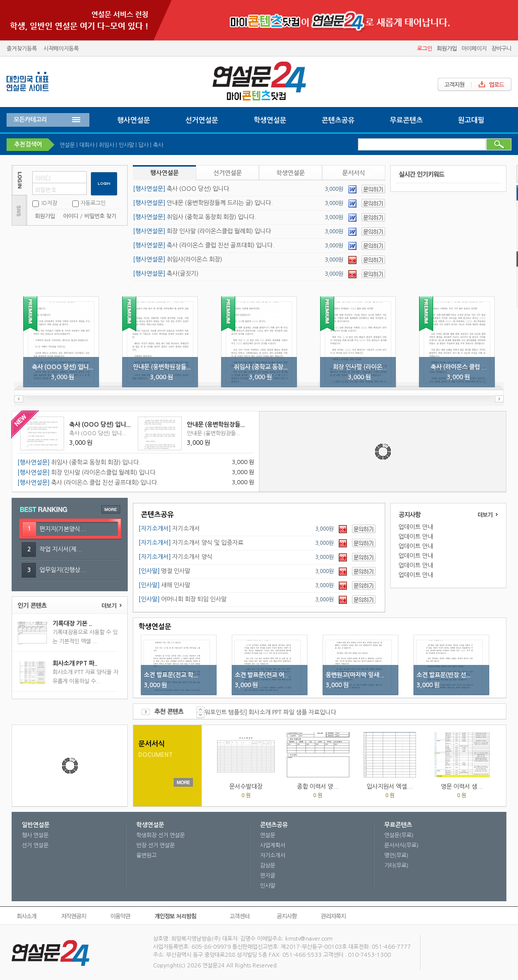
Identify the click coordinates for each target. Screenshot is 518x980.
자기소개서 (169, 529)
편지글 (268, 876)
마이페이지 (474, 49)
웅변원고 (146, 856)
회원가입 (447, 49)
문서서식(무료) (401, 845)
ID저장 (48, 203)
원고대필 (471, 120)
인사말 (126, 145)
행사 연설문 (35, 835)
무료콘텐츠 (406, 120)
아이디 (71, 216)
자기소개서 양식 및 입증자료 (191, 543)
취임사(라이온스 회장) (177, 260)
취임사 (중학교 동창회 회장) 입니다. (195, 217)
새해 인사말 (164, 585)
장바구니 (501, 49)
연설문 (67, 145)
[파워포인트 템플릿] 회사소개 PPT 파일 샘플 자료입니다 (266, 712)
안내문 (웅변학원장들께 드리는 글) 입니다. (203, 203)
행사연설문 (134, 120)
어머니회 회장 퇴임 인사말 (183, 599)
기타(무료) (396, 866)
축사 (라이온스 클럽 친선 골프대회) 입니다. (204, 245)
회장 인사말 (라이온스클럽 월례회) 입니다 (202, 231)
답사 (143, 145)
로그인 (425, 49)
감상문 (268, 866)
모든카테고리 (30, 120)
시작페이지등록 (61, 49)
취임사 (107, 145)
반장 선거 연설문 (156, 845)
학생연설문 (270, 120)
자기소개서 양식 (175, 557)
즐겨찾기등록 (22, 49)
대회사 (87, 145)
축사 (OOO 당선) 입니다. (182, 189)
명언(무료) (396, 856)
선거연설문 (202, 120)
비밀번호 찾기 (100, 216)
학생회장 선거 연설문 (161, 835)
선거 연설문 (35, 845)
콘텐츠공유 (338, 120)
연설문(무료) (399, 835)
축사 (158, 145)
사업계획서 (273, 845)
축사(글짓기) (166, 274)
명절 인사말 (164, 571)
